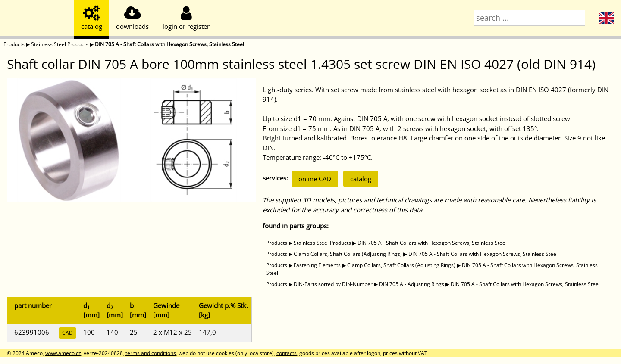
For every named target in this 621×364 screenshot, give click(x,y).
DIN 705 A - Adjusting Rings (412, 284)
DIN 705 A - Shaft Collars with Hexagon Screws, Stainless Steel (169, 44)
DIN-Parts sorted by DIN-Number (333, 284)
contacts (287, 353)
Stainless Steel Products (60, 44)
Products (14, 44)
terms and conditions (151, 353)
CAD (67, 333)
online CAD (315, 179)
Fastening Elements (317, 265)
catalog (361, 179)
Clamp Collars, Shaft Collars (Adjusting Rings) (348, 254)
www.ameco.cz (63, 353)
